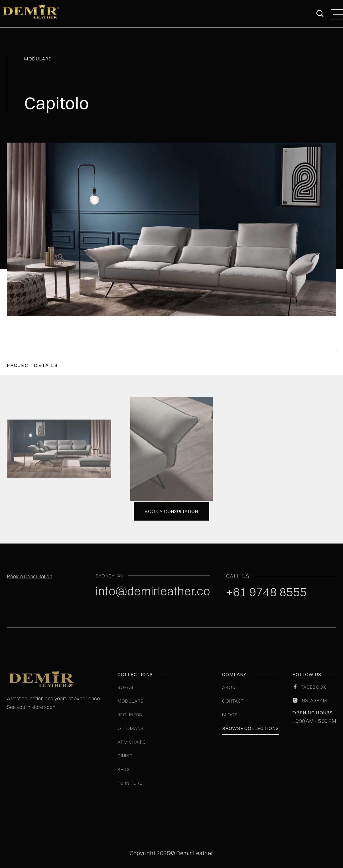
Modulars (131, 701)
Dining (125, 756)
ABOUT (230, 687)
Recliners (130, 715)
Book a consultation (172, 510)
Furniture (130, 783)
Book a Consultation (30, 576)
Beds (124, 769)
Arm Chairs (132, 742)
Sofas (125, 687)
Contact (233, 701)
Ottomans (131, 728)
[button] (337, 14)
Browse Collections (250, 728)
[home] (32, 14)
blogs (230, 715)
